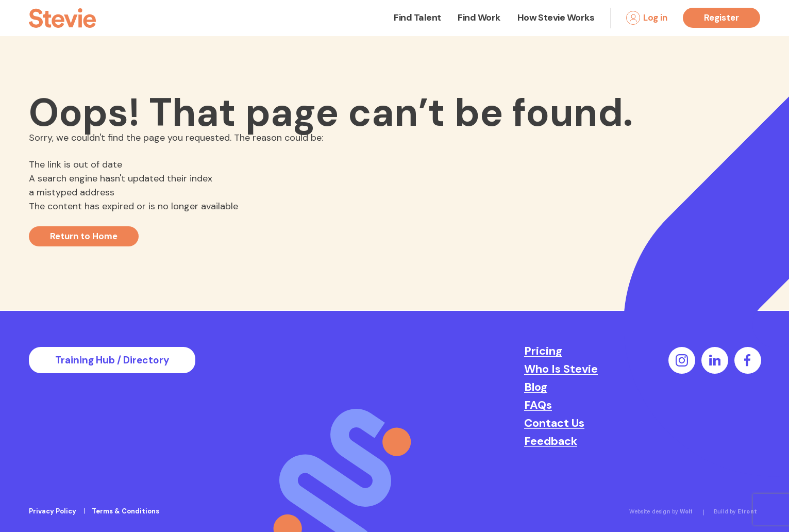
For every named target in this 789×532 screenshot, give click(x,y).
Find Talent (417, 18)
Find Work (479, 18)
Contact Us (554, 423)
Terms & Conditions (125, 511)
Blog (536, 387)
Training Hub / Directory (112, 360)
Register (721, 18)
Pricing (543, 351)
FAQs (538, 405)
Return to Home (84, 236)
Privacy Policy (53, 511)
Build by (735, 512)
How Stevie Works (556, 18)
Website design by (661, 512)
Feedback (551, 441)
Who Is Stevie (561, 369)
